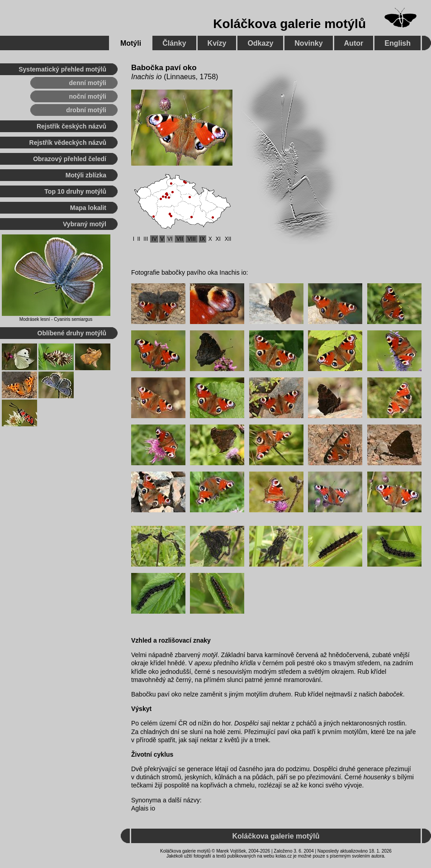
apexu (203, 663)
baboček (391, 694)
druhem (280, 694)
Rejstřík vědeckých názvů (68, 143)
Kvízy (217, 43)
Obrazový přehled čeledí (70, 159)
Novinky (308, 43)
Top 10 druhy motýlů (75, 191)
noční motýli (88, 96)
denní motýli (88, 83)
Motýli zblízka (86, 175)
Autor (354, 43)
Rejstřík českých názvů (71, 126)
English (398, 43)
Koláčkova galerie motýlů (289, 24)
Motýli (131, 43)
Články (174, 43)
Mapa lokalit (88, 208)
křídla (248, 663)
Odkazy (260, 43)
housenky (377, 777)
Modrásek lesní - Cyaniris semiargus (56, 319)
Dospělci (246, 723)
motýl (210, 655)
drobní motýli (86, 110)
